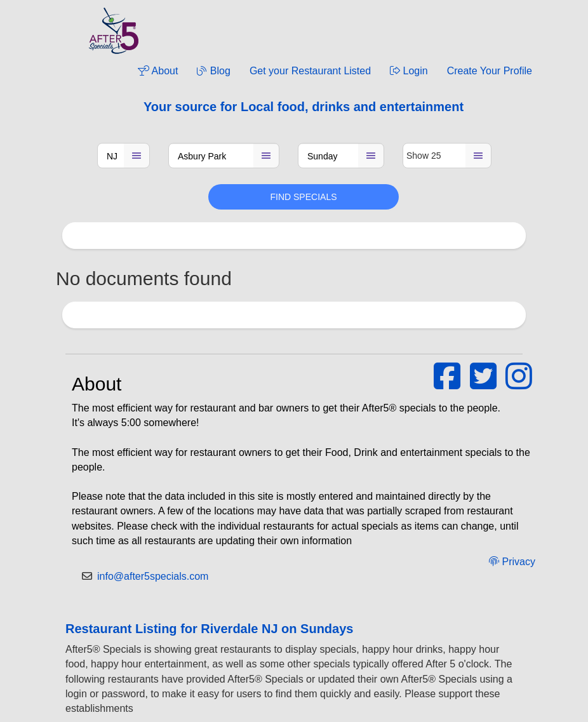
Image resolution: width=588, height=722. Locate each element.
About (158, 71)
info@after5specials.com (153, 576)
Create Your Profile (490, 71)
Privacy (512, 562)
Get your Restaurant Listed (310, 71)
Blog (213, 71)
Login (409, 71)
